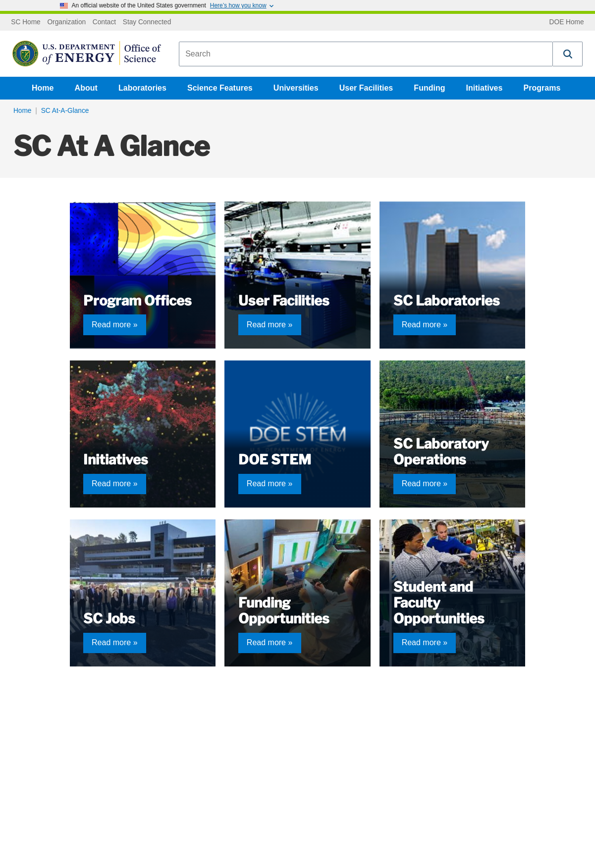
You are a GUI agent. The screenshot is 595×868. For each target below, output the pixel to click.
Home (43, 88)
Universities (296, 88)
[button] (568, 54)
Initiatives (485, 88)
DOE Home (567, 22)
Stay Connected (147, 22)
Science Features (220, 88)
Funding (429, 88)
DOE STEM (275, 460)
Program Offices (137, 301)
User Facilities (366, 88)
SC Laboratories (447, 301)
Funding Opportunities (284, 611)
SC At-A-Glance (65, 111)
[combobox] (366, 54)
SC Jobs (109, 619)
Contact (104, 22)
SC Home (26, 22)
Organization (66, 22)
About (86, 88)
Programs (542, 88)
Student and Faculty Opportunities (439, 603)
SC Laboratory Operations (441, 452)
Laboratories (142, 88)
